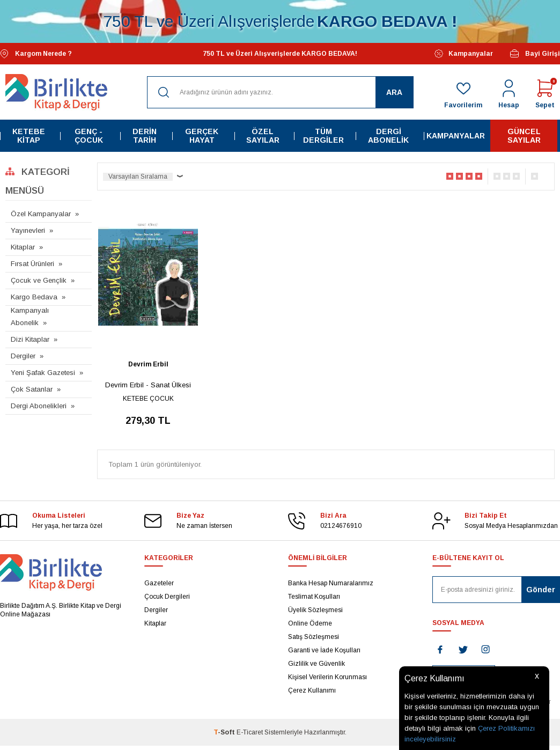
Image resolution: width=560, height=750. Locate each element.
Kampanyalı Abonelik (30, 317)
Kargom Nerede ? (36, 54)
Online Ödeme (310, 623)
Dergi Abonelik (388, 136)
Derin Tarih (145, 136)
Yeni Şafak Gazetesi (43, 373)
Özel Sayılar (263, 136)
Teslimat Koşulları (314, 597)
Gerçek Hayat (202, 136)
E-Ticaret (250, 732)
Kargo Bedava (34, 297)
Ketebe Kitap (29, 136)
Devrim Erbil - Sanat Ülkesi (148, 385)
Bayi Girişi (535, 54)
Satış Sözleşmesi (314, 637)
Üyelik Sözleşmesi (315, 610)
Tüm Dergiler (323, 136)
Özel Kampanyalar (41, 214)
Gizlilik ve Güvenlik (316, 664)
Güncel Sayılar (524, 136)
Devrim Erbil (148, 364)
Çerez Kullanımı (312, 690)
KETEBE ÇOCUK (148, 399)
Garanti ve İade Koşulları (324, 650)
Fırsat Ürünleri (32, 264)
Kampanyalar (464, 54)
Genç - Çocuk (89, 136)
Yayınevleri (28, 230)
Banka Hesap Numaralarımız (331, 583)
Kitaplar (23, 247)
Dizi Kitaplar (30, 339)
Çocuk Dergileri (167, 597)
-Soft (225, 732)
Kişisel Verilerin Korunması (327, 677)
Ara (394, 92)
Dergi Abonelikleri (39, 406)
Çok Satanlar (32, 389)
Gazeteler (159, 583)
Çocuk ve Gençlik (39, 280)
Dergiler (23, 356)
